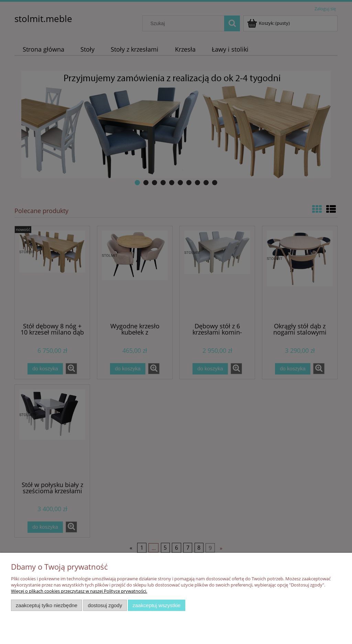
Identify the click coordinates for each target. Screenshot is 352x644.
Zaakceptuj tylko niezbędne (47, 605)
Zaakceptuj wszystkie (157, 605)
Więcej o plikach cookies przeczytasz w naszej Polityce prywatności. (79, 591)
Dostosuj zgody (105, 605)
